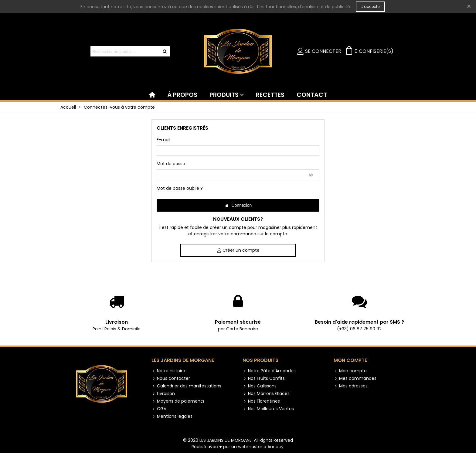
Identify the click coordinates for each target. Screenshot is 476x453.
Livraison (117, 322)
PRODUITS (224, 95)
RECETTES (270, 95)
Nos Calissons (260, 386)
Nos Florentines (261, 401)
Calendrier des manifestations (186, 386)
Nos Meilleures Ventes (268, 409)
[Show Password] (311, 175)
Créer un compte (238, 250)
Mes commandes (355, 378)
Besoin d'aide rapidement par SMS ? (359, 322)
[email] (238, 151)
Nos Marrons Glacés (266, 394)
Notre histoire (168, 371)
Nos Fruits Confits (264, 378)
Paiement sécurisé (238, 322)
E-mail (163, 140)
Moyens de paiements (178, 401)
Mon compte (350, 360)
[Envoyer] (165, 51)
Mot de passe (171, 164)
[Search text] (125, 51)
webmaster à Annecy (261, 447)
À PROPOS (182, 95)
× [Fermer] (469, 7)
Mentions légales (172, 416)
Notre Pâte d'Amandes (269, 371)
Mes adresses (351, 386)
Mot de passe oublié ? (180, 188)
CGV (159, 409)
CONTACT (312, 95)
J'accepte (370, 7)
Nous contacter (171, 378)
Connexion (238, 205)
